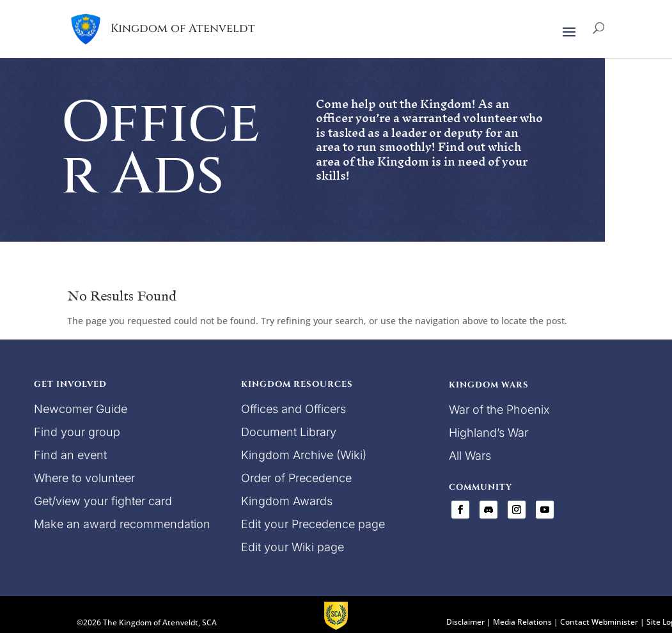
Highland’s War (488, 433)
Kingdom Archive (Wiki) (304, 455)
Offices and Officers (293, 409)
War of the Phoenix (499, 410)
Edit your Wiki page (293, 547)
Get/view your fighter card (103, 501)
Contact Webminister (599, 622)
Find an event (70, 455)
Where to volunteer (84, 478)
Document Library (289, 432)
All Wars (470, 456)
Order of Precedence (296, 478)
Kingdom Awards (287, 501)
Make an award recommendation (122, 524)
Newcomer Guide (81, 409)
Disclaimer (465, 622)
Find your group (77, 432)
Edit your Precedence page (313, 524)
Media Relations (522, 622)
